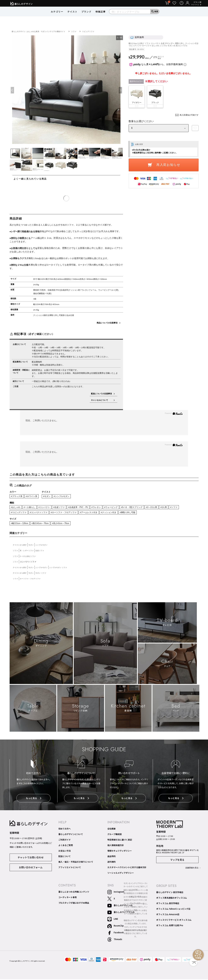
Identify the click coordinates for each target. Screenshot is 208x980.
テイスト (72, 17)
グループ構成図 (114, 835)
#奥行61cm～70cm (44, 525)
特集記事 (101, 17)
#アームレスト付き (111, 513)
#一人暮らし (32, 508)
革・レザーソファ (29, 552)
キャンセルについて (101, 400)
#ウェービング (124, 508)
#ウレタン (107, 508)
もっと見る (34, 800)
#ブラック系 (18, 497)
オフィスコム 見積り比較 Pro (170, 926)
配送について (65, 857)
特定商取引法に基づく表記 (120, 841)
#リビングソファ (32, 513)
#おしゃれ (16, 508)
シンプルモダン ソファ (66, 569)
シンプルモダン (46, 546)
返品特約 (111, 857)
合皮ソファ (44, 552)
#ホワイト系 (34, 497)
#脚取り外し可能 (155, 513)
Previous (13, 90)
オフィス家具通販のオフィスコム (172, 899)
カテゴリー (57, 17)
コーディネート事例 (68, 898)
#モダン (51, 497)
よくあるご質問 (66, 846)
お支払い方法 (65, 852)
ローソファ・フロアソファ (33, 580)
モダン (34, 546)
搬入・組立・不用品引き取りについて (76, 863)
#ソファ (15, 513)
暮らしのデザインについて (71, 835)
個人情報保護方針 (116, 846)
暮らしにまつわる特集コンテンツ (74, 893)
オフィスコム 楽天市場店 (168, 904)
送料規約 (111, 863)
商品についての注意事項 (107, 323)
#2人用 (184, 508)
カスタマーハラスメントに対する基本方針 (127, 868)
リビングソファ (101, 31)
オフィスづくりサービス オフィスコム (174, 921)
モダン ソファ (46, 574)
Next (120, 90)
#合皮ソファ (65, 508)
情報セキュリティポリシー (120, 852)
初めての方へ (65, 829)
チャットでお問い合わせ (31, 858)
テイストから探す (21, 546)
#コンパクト (48, 508)
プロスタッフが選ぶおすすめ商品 (74, 904)
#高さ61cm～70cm (68, 525)
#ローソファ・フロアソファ (83, 513)
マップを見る (177, 860)
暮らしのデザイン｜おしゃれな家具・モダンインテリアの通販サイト (44, 31)
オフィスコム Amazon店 (168, 915)
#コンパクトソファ (54, 513)
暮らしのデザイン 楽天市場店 (170, 893)
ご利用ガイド (65, 841)
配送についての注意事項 (101, 394)
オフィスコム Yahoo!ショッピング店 (173, 910)
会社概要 (111, 829)
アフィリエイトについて (70, 868)
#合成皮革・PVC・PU (87, 508)
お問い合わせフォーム (31, 868)
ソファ (85, 31)
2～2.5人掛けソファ (30, 558)
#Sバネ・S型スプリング (147, 508)
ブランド (86, 17)
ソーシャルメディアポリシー (121, 874)
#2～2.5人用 (170, 508)
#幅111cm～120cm (21, 525)
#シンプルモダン (67, 497)
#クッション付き (133, 513)
